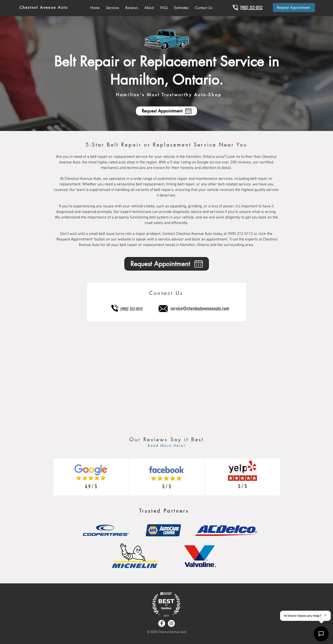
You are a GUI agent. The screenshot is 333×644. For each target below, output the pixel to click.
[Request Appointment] (294, 8)
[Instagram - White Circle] (171, 623)
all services (236, 614)
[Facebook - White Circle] (162, 623)
